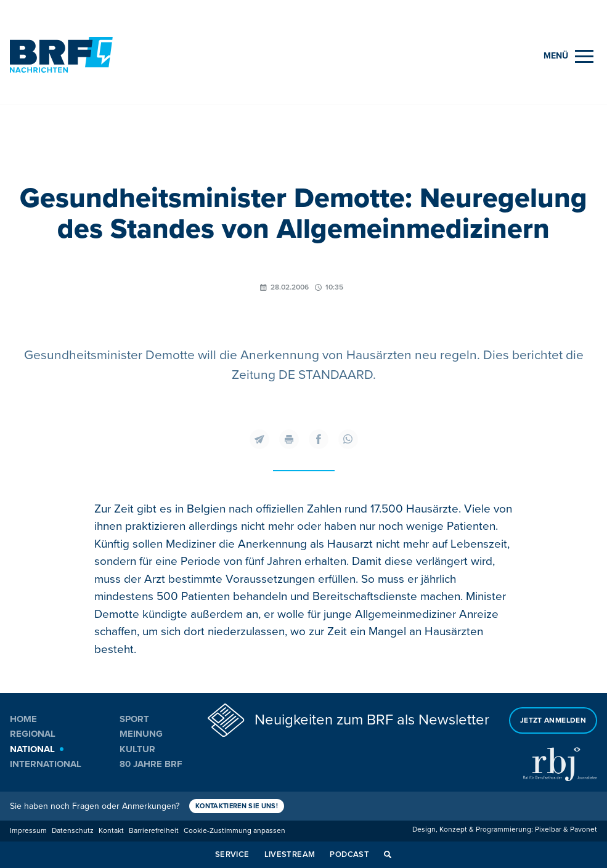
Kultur (137, 749)
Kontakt (111, 831)
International (46, 764)
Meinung (141, 734)
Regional (33, 734)
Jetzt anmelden (553, 720)
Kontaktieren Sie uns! (237, 806)
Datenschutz (73, 831)
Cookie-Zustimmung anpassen (234, 831)
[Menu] (568, 56)
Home (23, 719)
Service (232, 854)
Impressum (28, 831)
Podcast (349, 854)
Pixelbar (548, 829)
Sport (134, 719)
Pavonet (584, 829)
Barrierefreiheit (154, 831)
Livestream (290, 854)
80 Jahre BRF (151, 764)
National (32, 749)
